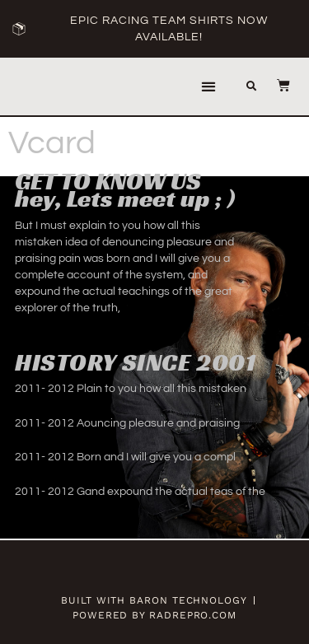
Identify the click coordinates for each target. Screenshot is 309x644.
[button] (209, 87)
